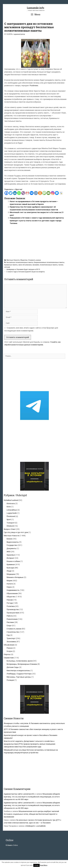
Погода (10, 603)
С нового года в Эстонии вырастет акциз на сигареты (26, 272)
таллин (61, 265)
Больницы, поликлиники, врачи (20, 661)
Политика (11, 606)
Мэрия (9, 581)
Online (12, 845)
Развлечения (12, 619)
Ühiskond (10, 526)
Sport (9, 519)
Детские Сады (13, 667)
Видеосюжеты (13, 542)
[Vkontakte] (32, 193)
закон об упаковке (25, 265)
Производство (13, 609)
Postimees (34, 85)
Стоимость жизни (34, 260)
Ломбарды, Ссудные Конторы (19, 674)
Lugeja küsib (12, 513)
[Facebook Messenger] (57, 193)
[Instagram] (53, 193)
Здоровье (11, 555)
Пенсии (10, 600)
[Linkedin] (15, 193)
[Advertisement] (36, 241)
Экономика (11, 642)
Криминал (11, 564)
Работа (10, 616)
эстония (7, 267)
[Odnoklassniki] (40, 193)
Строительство (13, 632)
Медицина (11, 574)
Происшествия (13, 613)
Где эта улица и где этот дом (16, 532)
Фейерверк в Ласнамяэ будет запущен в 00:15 (23, 269)
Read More (44, 865)
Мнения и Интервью (15, 577)
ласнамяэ (36, 265)
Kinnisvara (11, 503)
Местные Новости (13, 260)
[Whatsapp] (19, 193)
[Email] (48, 193)
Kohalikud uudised (11, 500)
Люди (9, 571)
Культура (10, 568)
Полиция (10, 680)
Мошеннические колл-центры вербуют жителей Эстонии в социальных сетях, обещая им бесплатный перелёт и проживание (31, 814)
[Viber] (23, 193)
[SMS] (44, 193)
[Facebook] (6, 193)
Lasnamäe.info (35, 8)
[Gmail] (27, 193)
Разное (10, 648)
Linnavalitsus (12, 510)
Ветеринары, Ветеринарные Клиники (22, 664)
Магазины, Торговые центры (19, 677)
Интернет (11, 558)
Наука (9, 587)
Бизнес (10, 539)
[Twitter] (11, 193)
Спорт (9, 626)
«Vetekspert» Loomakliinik (35, 826)
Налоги (10, 584)
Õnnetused (11, 516)
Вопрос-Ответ (10, 529)
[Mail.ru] (36, 193)
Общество (24, 260)
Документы (11, 548)
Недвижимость (13, 590)
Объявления (9, 645)
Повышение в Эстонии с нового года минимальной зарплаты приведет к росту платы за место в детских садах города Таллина (37, 221)
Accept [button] (36, 865)
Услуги (9, 651)
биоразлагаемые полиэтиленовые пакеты (49, 262)
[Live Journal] (61, 193)
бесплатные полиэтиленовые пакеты (20, 262)
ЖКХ (9, 552)
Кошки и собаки (13, 561)
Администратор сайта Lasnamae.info (19, 794)
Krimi (9, 507)
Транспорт (11, 638)
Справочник (9, 658)
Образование (12, 593)
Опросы (7, 654)
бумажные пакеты (11, 265)
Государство (12, 545)
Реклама (10, 622)
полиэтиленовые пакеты (49, 265)
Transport (11, 523)
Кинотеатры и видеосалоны (18, 671)
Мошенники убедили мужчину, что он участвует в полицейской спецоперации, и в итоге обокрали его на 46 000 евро (32, 797)
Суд (8, 635)
